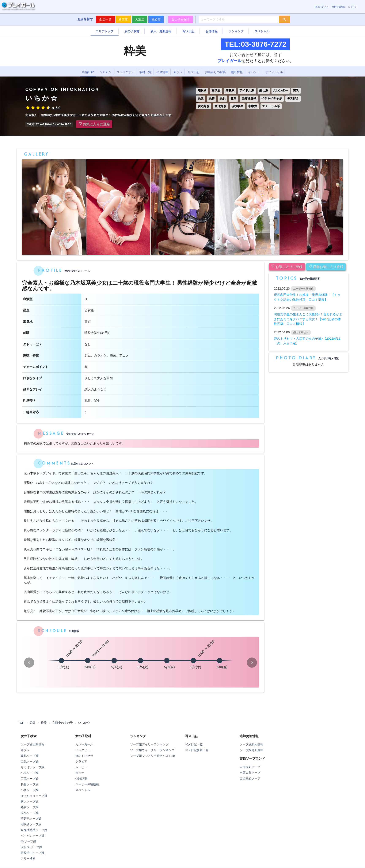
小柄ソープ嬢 (30, 790)
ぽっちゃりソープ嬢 (34, 796)
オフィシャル (274, 72)
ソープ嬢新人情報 (251, 744)
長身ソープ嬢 (30, 784)
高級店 (156, 19)
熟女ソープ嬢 (30, 807)
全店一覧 (105, 19)
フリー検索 (28, 859)
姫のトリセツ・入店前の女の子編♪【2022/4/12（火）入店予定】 (307, 341)
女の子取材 (132, 31)
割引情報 (237, 72)
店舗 (32, 723)
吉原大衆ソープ (250, 773)
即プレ (178, 72)
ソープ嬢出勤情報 (33, 744)
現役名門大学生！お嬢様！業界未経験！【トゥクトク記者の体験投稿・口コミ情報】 (307, 297)
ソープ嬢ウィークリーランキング (152, 750)
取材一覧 (145, 72)
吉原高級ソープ (250, 778)
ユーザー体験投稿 (87, 784)
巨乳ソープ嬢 (30, 762)
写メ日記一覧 (194, 744)
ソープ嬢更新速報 (251, 750)
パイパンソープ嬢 (33, 836)
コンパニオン (125, 72)
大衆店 (140, 19)
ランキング (236, 31)
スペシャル (262, 31)
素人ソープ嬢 (30, 802)
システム (105, 72)
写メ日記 (189, 31)
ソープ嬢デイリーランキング (149, 744)
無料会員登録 (339, 7)
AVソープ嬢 (28, 841)
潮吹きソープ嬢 (31, 824)
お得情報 (212, 31)
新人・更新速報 (161, 31)
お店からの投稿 (215, 72)
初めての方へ (322, 7)
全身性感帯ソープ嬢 (34, 830)
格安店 (123, 19)
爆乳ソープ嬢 (30, 756)
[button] (29, 663)
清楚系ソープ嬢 (31, 819)
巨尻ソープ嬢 (30, 779)
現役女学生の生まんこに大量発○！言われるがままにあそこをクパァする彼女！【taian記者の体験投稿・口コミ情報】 (308, 319)
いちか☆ (84, 723)
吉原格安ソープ (250, 767)
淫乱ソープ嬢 (30, 813)
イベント (254, 72)
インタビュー (84, 750)
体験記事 (81, 779)
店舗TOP (88, 72)
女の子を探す (181, 19)
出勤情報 (162, 72)
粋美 (44, 723)
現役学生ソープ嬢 (33, 853)
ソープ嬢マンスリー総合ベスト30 (152, 756)
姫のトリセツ (84, 756)
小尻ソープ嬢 (30, 773)
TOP (21, 723)
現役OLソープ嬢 (31, 847)
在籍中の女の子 (62, 723)
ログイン (353, 7)
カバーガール (84, 744)
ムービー (81, 767)
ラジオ (80, 773)
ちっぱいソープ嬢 (33, 767)
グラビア (81, 762)
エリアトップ (104, 31)
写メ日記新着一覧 (197, 750)
